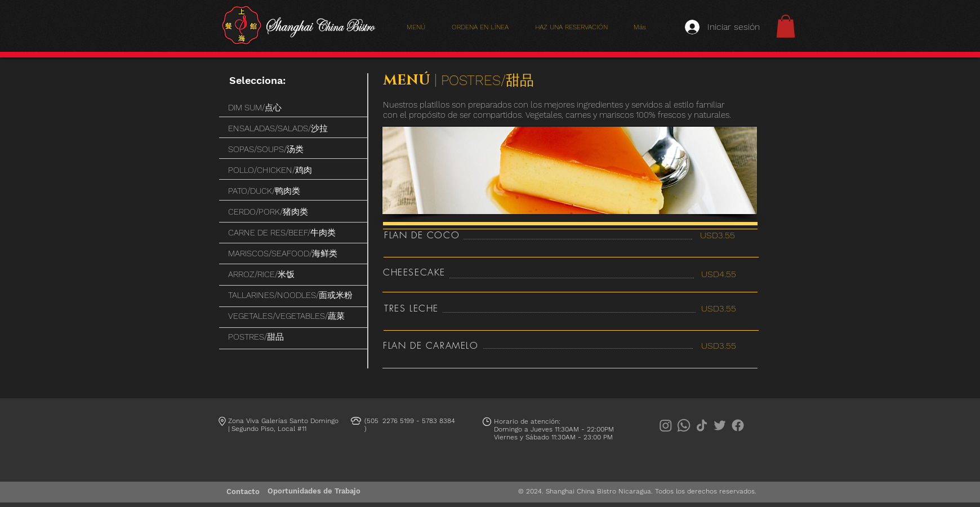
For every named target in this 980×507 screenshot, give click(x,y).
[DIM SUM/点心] (294, 108)
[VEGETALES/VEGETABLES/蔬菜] (294, 316)
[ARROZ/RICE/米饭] (294, 275)
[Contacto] (243, 492)
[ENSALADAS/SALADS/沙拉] (294, 129)
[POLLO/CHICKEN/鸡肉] (294, 170)
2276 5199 (398, 421)
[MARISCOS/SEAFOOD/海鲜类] (294, 254)
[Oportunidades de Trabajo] (314, 492)
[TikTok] (702, 425)
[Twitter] (720, 425)
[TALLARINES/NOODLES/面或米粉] (294, 295)
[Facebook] (738, 425)
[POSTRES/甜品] (294, 337)
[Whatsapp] (684, 425)
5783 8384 (438, 421)
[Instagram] (666, 425)
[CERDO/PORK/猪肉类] (294, 212)
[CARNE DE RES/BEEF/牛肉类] (294, 233)
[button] (786, 26)
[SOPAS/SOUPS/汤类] (294, 150)
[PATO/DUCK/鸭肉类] (294, 191)
